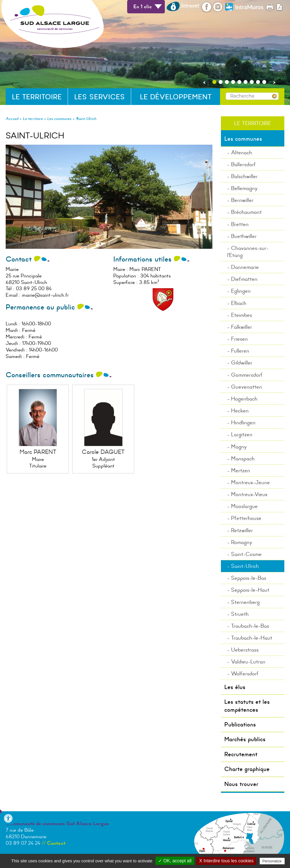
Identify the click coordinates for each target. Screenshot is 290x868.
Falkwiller (242, 327)
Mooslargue (244, 506)
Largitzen (242, 434)
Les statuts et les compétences (247, 706)
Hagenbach (244, 399)
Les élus (235, 687)
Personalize (272, 861)
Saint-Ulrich (86, 119)
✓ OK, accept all (175, 861)
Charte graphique (247, 769)
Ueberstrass (245, 650)
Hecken (240, 411)
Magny (239, 447)
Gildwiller (242, 363)
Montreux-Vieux (249, 494)
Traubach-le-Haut (252, 638)
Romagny (242, 542)
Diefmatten (244, 279)
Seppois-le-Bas (249, 578)
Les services (100, 97)
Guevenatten (247, 387)
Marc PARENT (38, 452)
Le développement (176, 97)
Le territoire (37, 97)
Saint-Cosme (246, 554)
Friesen (239, 339)
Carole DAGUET (103, 452)
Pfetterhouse (246, 518)
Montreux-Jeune (250, 482)
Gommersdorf (247, 375)
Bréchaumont (246, 212)
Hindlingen (243, 423)
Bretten (240, 224)
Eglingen (241, 291)
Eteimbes (242, 315)
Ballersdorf (243, 164)
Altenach (242, 152)
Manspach (243, 459)
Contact (56, 843)
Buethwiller (244, 236)
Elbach (239, 303)
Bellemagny (244, 188)
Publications (240, 724)
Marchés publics (245, 739)
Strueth (240, 614)
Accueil (12, 119)
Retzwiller (242, 530)
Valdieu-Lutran (248, 662)
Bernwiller (242, 200)
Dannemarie (245, 267)
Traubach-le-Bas (250, 626)
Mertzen (241, 470)
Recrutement (241, 754)
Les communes (59, 119)
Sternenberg (245, 602)
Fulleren (240, 351)
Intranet (183, 5)
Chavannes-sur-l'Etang (248, 252)
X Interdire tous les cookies (226, 861)
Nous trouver (241, 784)
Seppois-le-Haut (250, 590)
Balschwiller (244, 176)
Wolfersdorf (245, 674)
